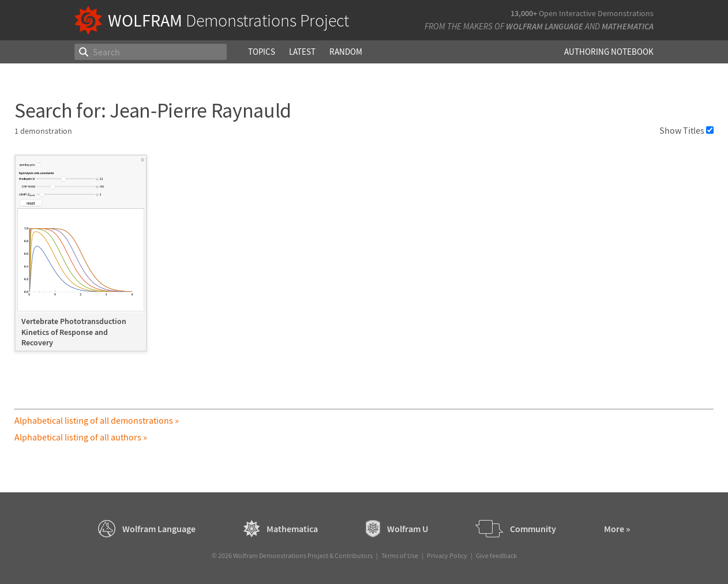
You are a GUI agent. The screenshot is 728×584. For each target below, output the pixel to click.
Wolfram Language (545, 26)
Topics (262, 52)
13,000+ (524, 13)
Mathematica (628, 26)
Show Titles (686, 130)
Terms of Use (400, 555)
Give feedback (496, 555)
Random (346, 52)
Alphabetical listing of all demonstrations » (97, 420)
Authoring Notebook (609, 52)
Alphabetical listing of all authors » (81, 437)
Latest (302, 52)
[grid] (364, 259)
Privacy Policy (447, 555)
